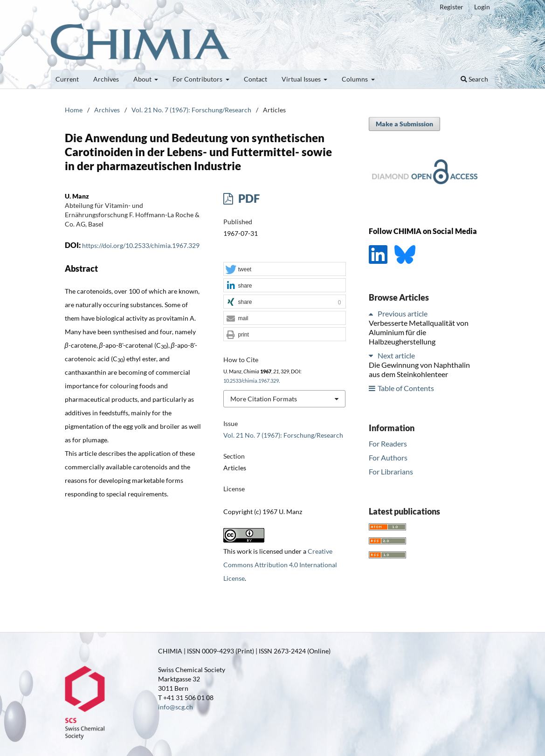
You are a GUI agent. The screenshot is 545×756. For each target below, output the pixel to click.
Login (482, 7)
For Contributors (198, 79)
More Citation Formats (264, 399)
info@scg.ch (176, 707)
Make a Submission (404, 124)
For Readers (388, 443)
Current (67, 79)
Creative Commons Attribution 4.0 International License (280, 565)
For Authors (388, 457)
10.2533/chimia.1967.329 (251, 381)
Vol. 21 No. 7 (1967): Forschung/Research (191, 110)
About (143, 79)
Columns (355, 79)
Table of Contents (406, 388)
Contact (255, 79)
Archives (106, 79)
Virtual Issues (302, 79)
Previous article (403, 313)
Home (74, 110)
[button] (284, 269)
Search (474, 79)
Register (452, 7)
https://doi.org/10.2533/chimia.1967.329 (141, 245)
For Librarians (391, 471)
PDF (248, 198)
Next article (396, 355)
